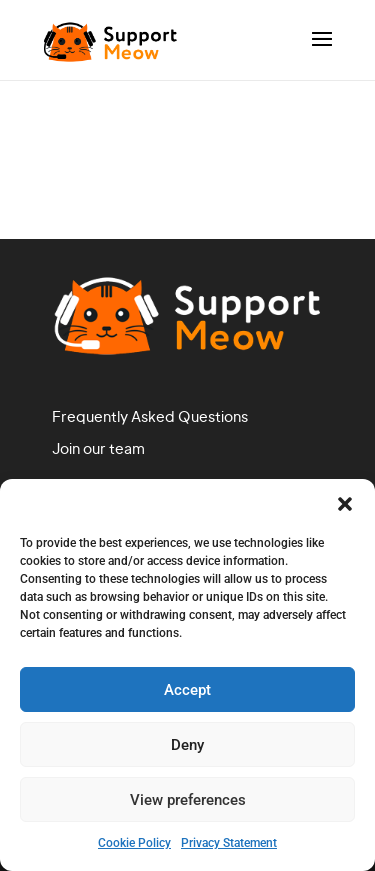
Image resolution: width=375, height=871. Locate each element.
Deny (187, 745)
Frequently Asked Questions (150, 418)
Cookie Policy (134, 843)
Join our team (98, 450)
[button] (345, 504)
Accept (187, 690)
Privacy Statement (229, 843)
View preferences (188, 800)
